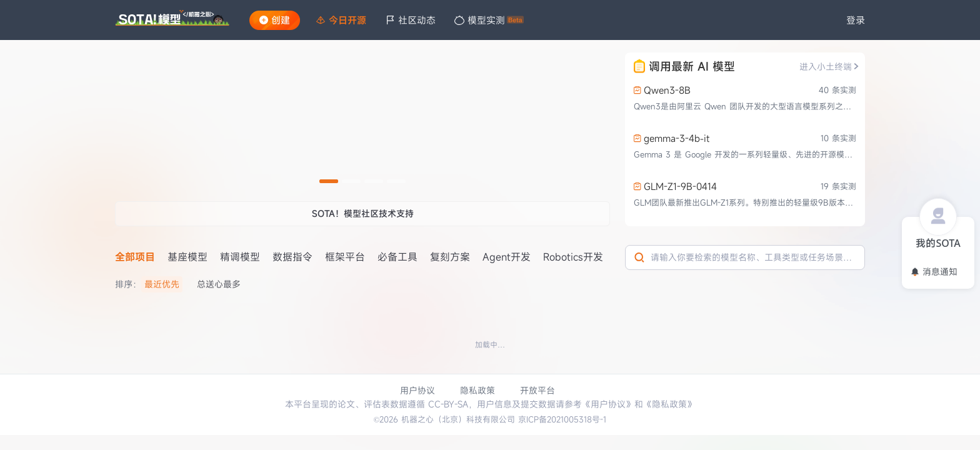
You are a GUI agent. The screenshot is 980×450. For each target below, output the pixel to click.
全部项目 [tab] (135, 257)
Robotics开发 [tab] (573, 257)
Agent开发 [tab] (507, 257)
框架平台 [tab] (345, 257)
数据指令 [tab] (292, 257)
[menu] (569, 20)
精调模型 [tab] (240, 257)
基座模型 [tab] (187, 257)
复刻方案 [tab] (450, 257)
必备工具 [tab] (397, 257)
